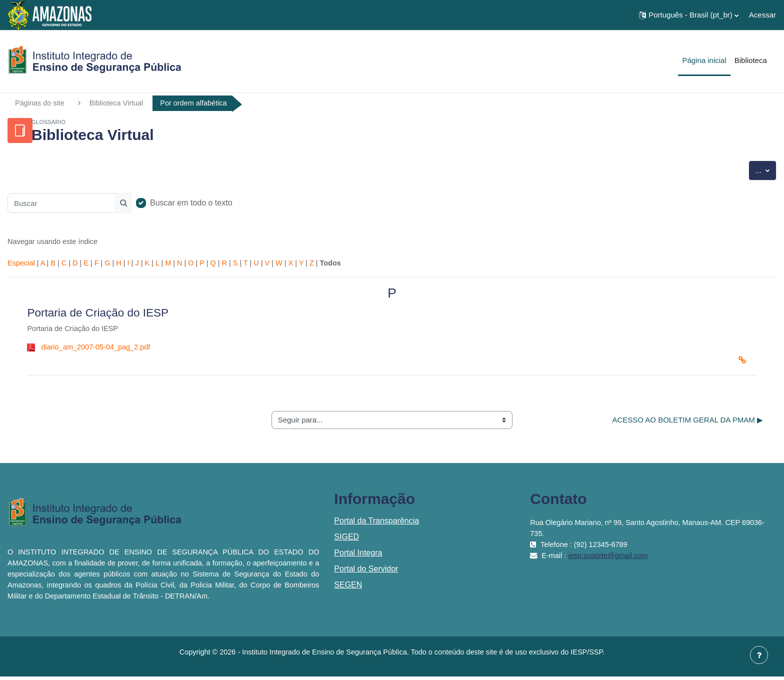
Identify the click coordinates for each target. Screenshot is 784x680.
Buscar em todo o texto (191, 203)
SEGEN (348, 588)
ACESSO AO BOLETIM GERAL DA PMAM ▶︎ (687, 423)
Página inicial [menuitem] (704, 60)
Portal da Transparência (376, 524)
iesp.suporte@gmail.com (611, 559)
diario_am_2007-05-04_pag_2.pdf (98, 350)
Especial (22, 265)
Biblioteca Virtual (119, 103)
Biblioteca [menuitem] (751, 60)
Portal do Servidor (366, 572)
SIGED (346, 540)
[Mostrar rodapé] (759, 655)
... (766, 170)
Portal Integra (358, 556)
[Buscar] (61, 203)
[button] (689, 15)
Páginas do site (41, 103)
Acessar (762, 15)
